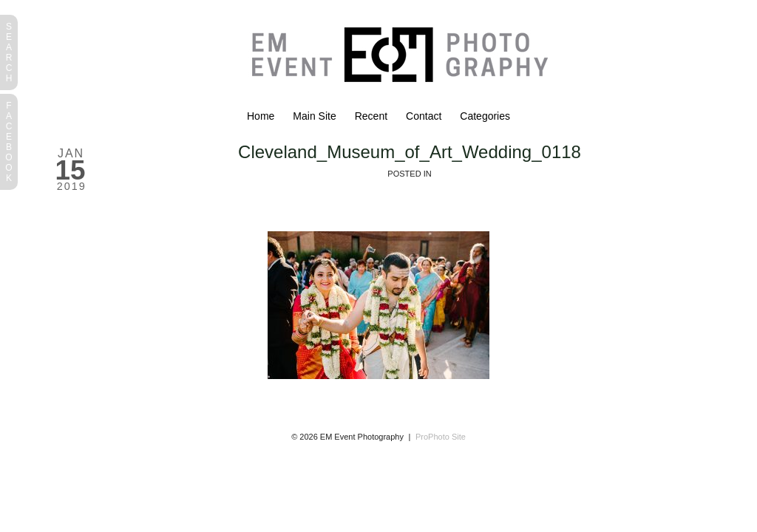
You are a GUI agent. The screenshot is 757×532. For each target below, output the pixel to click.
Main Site (314, 116)
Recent (371, 116)
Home (261, 116)
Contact (424, 116)
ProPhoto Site (441, 437)
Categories (485, 116)
